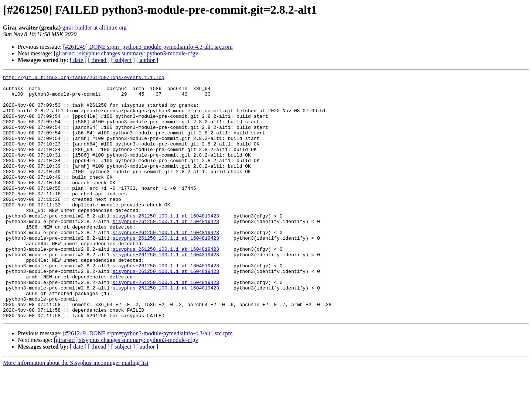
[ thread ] (99, 60)
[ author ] (147, 60)
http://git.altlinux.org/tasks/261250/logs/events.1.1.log (84, 78)
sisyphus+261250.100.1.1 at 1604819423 (166, 244)
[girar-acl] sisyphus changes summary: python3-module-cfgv (126, 53)
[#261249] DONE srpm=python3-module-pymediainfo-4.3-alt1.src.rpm (148, 47)
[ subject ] (123, 60)
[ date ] (78, 60)
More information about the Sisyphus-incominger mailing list (76, 412)
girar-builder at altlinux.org (94, 28)
